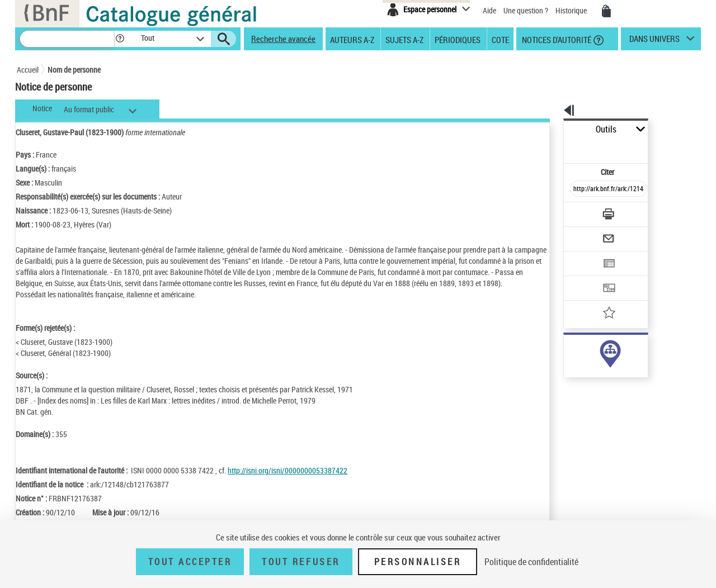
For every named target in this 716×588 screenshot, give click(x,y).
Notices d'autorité (556, 39)
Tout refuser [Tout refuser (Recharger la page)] (301, 562)
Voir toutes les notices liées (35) (595, 385)
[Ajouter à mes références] (584, 277)
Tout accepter (190, 562)
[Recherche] (67, 39)
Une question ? (526, 10)
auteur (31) (569, 351)
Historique (572, 10)
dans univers (654, 41)
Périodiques (458, 39)
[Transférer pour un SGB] (582, 255)
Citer (560, 147)
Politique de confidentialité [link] (531, 562)
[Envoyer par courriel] (577, 211)
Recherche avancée (283, 39)
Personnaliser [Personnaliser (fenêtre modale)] (418, 562)
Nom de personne (74, 70)
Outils (551, 129)
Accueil (28, 70)
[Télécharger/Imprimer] (579, 189)
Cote (500, 39)
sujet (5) (565, 362)
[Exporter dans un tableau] (585, 233)
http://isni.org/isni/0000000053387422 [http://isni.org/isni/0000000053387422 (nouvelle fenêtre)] (288, 482)
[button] (120, 39)
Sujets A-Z (404, 39)
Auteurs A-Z (352, 39)
